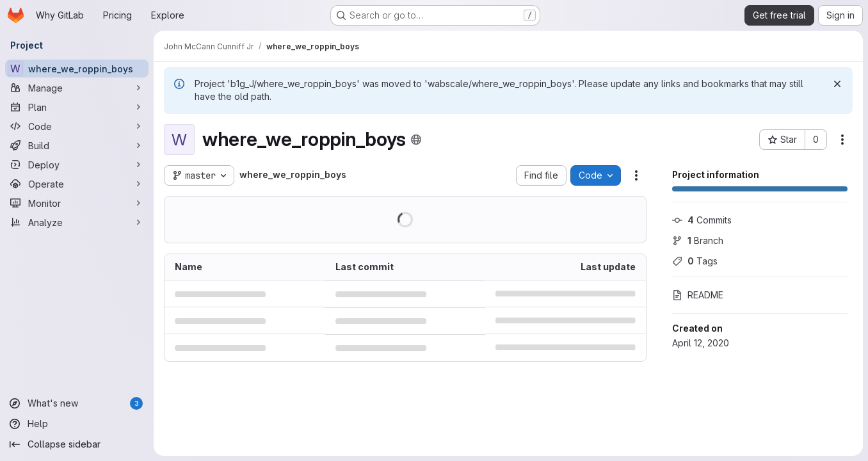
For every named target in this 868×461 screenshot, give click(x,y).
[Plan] (77, 107)
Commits (702, 220)
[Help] (77, 424)
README (698, 295)
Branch (698, 240)
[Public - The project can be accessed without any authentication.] (416, 140)
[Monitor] (77, 203)
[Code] (77, 126)
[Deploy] (77, 165)
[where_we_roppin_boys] (77, 69)
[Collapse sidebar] (77, 444)
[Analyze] (77, 222)
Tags (695, 261)
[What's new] (77, 403)
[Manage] (77, 88)
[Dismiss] (837, 84)
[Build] (77, 145)
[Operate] (77, 184)
